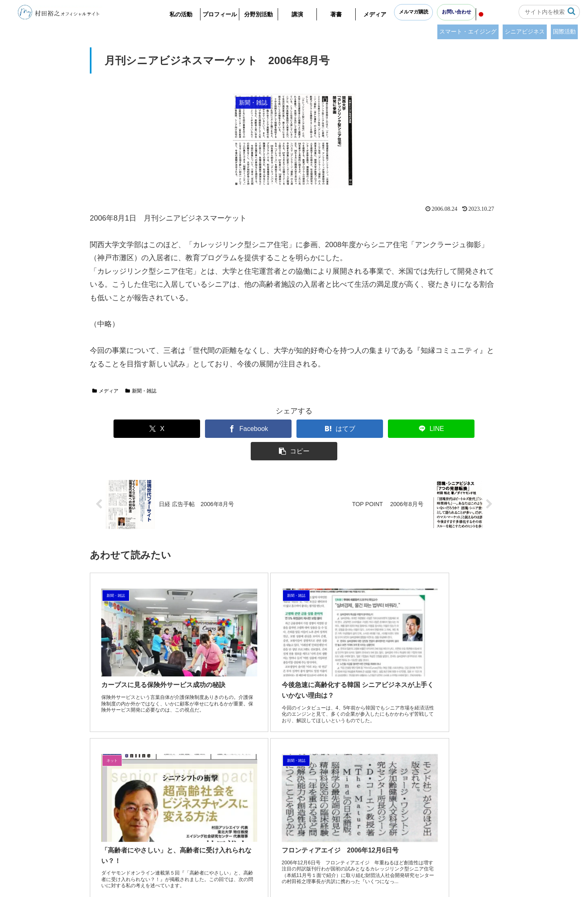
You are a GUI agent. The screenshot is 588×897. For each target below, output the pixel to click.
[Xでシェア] (129, 429)
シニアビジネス (525, 31)
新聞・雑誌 (141, 391)
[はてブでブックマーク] (294, 429)
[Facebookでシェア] (212, 429)
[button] (571, 11)
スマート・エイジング (468, 31)
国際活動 (564, 31)
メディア (105, 391)
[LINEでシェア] (377, 429)
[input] (549, 12)
